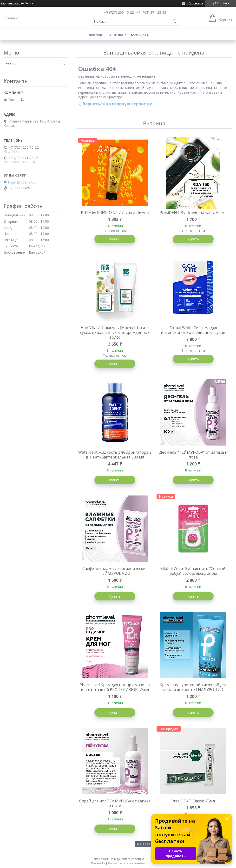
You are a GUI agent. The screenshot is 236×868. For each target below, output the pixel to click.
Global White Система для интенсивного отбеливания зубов (193, 330)
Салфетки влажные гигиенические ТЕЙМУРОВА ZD (115, 571)
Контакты (140, 35)
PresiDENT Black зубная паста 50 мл (193, 213)
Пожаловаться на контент (127, 863)
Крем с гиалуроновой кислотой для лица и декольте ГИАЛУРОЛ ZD (193, 687)
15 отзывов (195, 3)
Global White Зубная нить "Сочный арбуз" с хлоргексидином (193, 571)
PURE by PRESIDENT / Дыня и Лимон (115, 213)
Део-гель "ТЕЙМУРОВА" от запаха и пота (193, 455)
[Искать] (175, 21)
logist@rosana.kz (21, 182)
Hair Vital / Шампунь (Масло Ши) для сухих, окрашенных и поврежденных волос (115, 332)
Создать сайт (10, 3)
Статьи (10, 64)
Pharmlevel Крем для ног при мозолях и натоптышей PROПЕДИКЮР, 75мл (115, 687)
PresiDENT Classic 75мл (193, 801)
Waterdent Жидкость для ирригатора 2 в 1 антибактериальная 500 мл (115, 455)
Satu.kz (140, 859)
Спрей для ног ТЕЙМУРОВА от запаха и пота (115, 803)
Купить (115, 239)
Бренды (116, 35)
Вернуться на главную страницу (117, 104)
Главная (94, 35)
